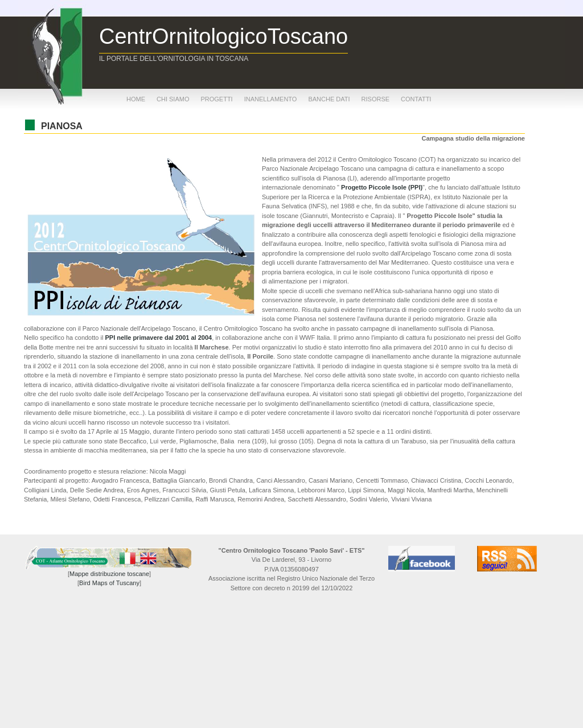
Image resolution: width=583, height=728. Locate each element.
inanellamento (271, 99)
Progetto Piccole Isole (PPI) (382, 187)
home (136, 99)
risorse (376, 99)
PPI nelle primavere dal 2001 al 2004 (158, 338)
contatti (416, 99)
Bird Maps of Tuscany (109, 583)
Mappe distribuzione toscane (109, 574)
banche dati (329, 99)
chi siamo (173, 99)
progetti (216, 99)
